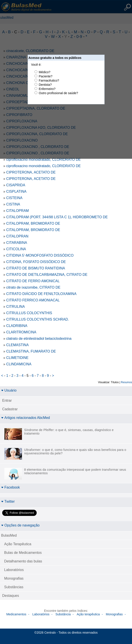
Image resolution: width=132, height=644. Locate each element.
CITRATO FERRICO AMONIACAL (33, 300)
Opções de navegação (20, 525)
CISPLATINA (16, 191)
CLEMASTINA (17, 345)
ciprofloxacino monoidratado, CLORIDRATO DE (43, 160)
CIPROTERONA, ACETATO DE (31, 172)
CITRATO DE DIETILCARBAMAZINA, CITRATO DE (47, 275)
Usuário (9, 390)
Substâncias (14, 587)
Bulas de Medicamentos (23, 553)
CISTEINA (14, 198)
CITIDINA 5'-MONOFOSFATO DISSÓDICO (40, 255)
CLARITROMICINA (21, 332)
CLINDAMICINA (19, 364)
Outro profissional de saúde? (58, 93)
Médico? (44, 72)
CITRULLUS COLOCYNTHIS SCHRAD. (37, 319)
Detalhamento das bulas (23, 561)
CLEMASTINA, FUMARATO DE (31, 351)
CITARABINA (17, 243)
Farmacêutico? (49, 80)
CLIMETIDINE (17, 358)
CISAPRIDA (16, 185)
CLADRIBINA (17, 326)
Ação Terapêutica (18, 544)
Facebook (10, 487)
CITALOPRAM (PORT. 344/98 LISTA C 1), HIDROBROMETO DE (57, 217)
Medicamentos (16, 614)
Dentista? (45, 85)
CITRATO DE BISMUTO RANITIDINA (36, 268)
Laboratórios (14, 570)
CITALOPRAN (17, 236)
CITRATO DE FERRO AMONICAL (33, 281)
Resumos (126, 382)
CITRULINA (15, 307)
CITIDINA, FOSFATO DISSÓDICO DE (36, 262)
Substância (63, 614)
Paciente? (45, 76)
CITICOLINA (16, 249)
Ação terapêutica (88, 614)
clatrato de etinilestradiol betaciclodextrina (39, 339)
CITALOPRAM (17, 211)
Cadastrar (10, 409)
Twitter (8, 501)
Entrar (7, 400)
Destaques (11, 596)
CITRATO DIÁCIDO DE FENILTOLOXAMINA (41, 294)
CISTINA (13, 204)
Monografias (14, 578)
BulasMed (9, 535)
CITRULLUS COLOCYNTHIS (29, 313)
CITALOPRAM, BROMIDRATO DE (33, 223)
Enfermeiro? (47, 89)
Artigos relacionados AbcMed (25, 418)
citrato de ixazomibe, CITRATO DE (33, 287)
